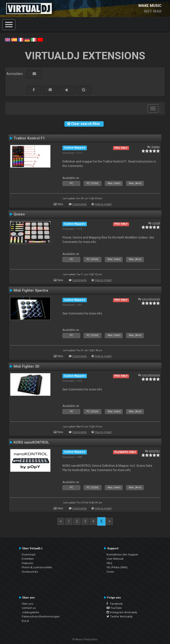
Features (27, 563)
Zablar (156, 147)
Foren (110, 572)
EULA (25, 621)
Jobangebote (30, 612)
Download (28, 554)
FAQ (109, 563)
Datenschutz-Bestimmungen (41, 616)
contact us (29, 608)
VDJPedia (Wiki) (117, 567)
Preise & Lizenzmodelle (37, 567)
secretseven (151, 299)
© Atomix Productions (85, 639)
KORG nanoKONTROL (31, 442)
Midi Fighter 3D (27, 366)
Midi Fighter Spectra (31, 290)
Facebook (115, 604)
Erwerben (28, 559)
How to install (103, 204)
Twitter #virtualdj (120, 616)
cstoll (156, 223)
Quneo (19, 214)
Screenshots (30, 572)
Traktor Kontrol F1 (29, 138)
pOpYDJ (154, 451)
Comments (79, 204)
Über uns (28, 604)
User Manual (115, 559)
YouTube (114, 608)
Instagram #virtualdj (122, 612)
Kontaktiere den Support (122, 554)
